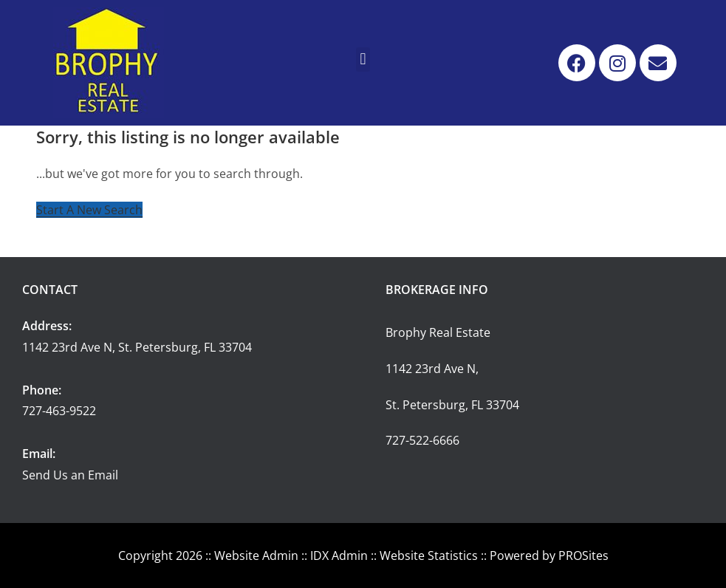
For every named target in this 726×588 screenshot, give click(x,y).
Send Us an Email (70, 475)
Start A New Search (89, 210)
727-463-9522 (59, 411)
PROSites (583, 555)
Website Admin (256, 555)
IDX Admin (339, 555)
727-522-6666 (422, 440)
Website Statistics (429, 555)
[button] (363, 59)
